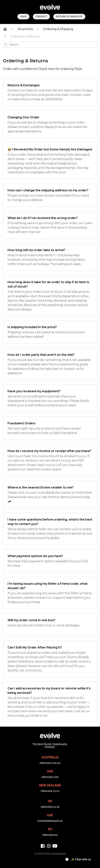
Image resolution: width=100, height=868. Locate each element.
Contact (41, 16)
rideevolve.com (50, 777)
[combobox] (50, 45)
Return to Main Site (69, 16)
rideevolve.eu (50, 835)
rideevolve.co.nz (50, 791)
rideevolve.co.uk (50, 807)
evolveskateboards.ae (50, 821)
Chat (23, 16)
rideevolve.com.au (50, 763)
